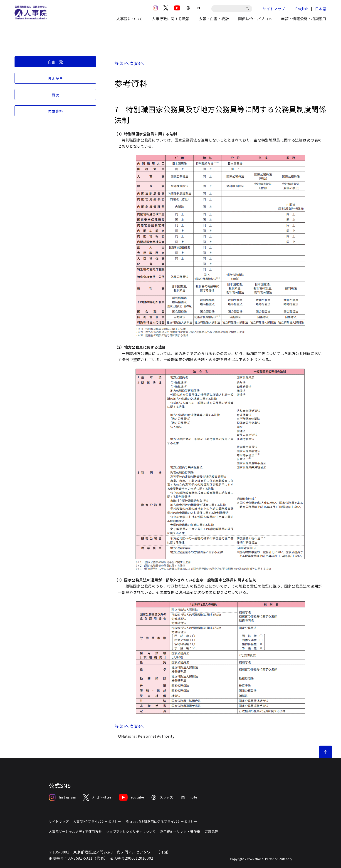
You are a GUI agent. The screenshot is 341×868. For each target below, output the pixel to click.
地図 (164, 852)
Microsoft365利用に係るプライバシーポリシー (161, 821)
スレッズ (162, 797)
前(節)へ (122, 63)
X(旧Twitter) (98, 797)
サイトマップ (274, 9)
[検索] (248, 9)
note (189, 797)
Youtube (131, 797)
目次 (55, 95)
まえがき (56, 78)
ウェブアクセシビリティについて (131, 831)
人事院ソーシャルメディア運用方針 (75, 831)
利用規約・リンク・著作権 (180, 831)
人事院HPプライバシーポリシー (97, 821)
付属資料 (56, 111)
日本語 (321, 9)
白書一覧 (56, 62)
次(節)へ (137, 63)
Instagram (63, 797)
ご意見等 (211, 831)
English (302, 9)
